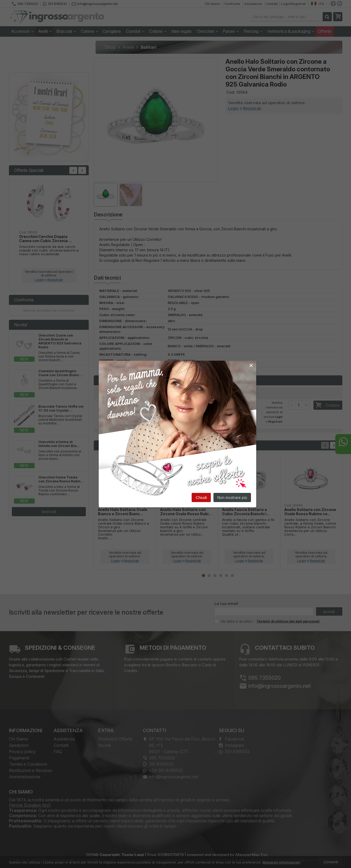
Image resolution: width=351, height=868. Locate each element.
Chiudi (201, 498)
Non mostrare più (232, 498)
